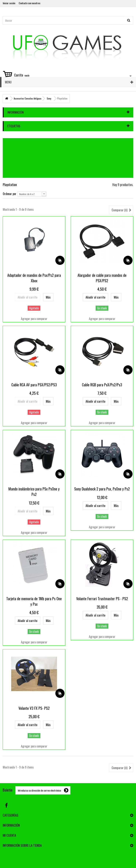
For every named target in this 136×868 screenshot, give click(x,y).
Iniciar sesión (9, 3)
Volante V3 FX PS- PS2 (34, 708)
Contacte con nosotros (30, 3)
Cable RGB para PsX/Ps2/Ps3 (102, 385)
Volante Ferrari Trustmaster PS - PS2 (102, 599)
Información (15, 112)
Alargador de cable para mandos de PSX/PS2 (102, 278)
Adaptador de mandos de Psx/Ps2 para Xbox (34, 278)
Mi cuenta (9, 835)
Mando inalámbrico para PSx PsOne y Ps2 (34, 492)
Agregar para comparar (34, 319)
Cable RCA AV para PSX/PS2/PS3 (34, 385)
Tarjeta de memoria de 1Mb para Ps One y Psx (34, 601)
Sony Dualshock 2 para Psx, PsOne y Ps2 (102, 489)
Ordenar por (10, 193)
